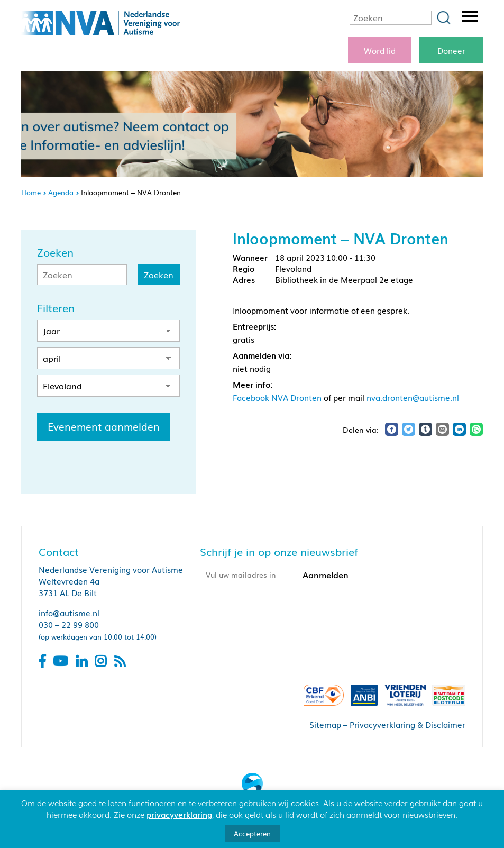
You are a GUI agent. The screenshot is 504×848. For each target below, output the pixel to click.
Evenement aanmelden (104, 426)
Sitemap (325, 724)
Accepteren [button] (252, 833)
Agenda (61, 192)
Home (31, 192)
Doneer (451, 50)
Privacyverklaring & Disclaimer (407, 724)
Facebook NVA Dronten (277, 397)
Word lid (380, 50)
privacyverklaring (179, 814)
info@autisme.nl (69, 613)
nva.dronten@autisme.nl (413, 397)
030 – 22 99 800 (69, 624)
